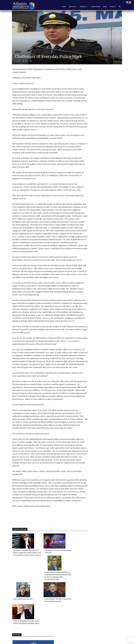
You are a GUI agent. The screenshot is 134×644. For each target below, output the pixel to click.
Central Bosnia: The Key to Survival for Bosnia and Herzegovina (47, 608)
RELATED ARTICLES (21, 557)
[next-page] (18, 615)
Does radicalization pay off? (23, 606)
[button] (118, 7)
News (104, 7)
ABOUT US (72, 7)
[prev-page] (15, 615)
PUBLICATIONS (94, 7)
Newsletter (19, 58)
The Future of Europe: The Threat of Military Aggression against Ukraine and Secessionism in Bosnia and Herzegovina (24, 582)
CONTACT (111, 7)
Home (63, 7)
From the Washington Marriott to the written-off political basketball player (72, 608)
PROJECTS (83, 7)
